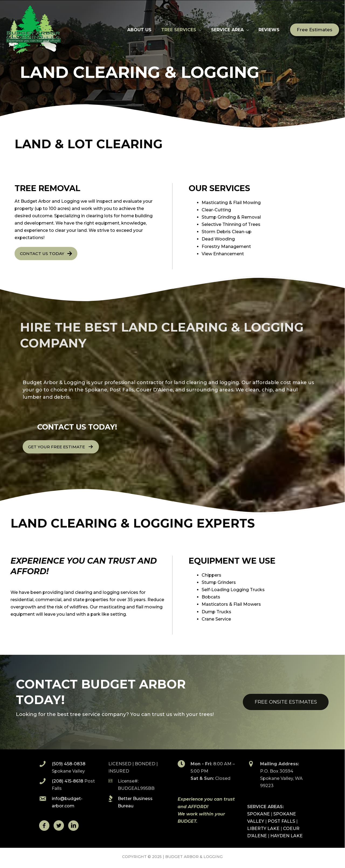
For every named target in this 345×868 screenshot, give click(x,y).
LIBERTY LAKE (264, 829)
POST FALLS (282, 821)
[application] (201, 30)
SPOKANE (259, 814)
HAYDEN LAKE (287, 836)
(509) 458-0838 (69, 764)
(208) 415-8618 (68, 781)
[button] (315, 30)
